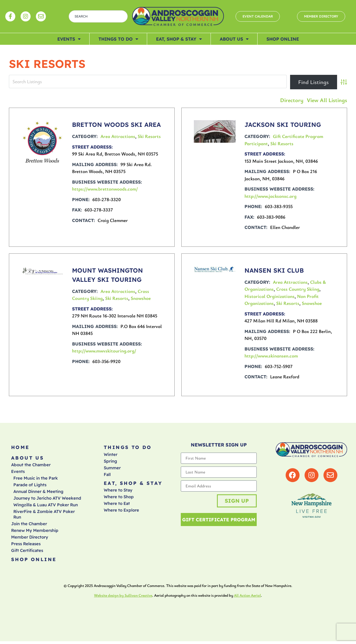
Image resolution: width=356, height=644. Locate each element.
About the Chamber (31, 467)
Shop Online (283, 39)
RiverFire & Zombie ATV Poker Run (44, 516)
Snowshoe (141, 298)
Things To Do (118, 39)
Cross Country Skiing (298, 289)
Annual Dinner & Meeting (38, 493)
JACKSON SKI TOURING (283, 125)
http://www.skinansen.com (271, 356)
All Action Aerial (247, 598)
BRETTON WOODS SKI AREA (116, 125)
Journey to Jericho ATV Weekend (47, 500)
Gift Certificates (27, 552)
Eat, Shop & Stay (179, 39)
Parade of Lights (30, 487)
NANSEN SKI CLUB (274, 270)
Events (69, 39)
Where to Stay (118, 492)
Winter (111, 455)
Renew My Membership (35, 532)
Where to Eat (117, 505)
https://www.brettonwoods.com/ (105, 189)
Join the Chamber (29, 526)
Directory (292, 100)
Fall (107, 475)
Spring (110, 462)
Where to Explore (121, 512)
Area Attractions (118, 136)
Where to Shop (119, 499)
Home (20, 448)
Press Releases (26, 546)
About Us (234, 39)
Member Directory (30, 539)
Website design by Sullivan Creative (123, 598)
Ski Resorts (149, 136)
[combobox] (98, 16)
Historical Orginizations (270, 296)
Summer (112, 469)
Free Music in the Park (36, 480)
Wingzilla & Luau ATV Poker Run (46, 507)
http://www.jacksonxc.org (270, 196)
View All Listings (327, 100)
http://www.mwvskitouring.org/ (104, 351)
